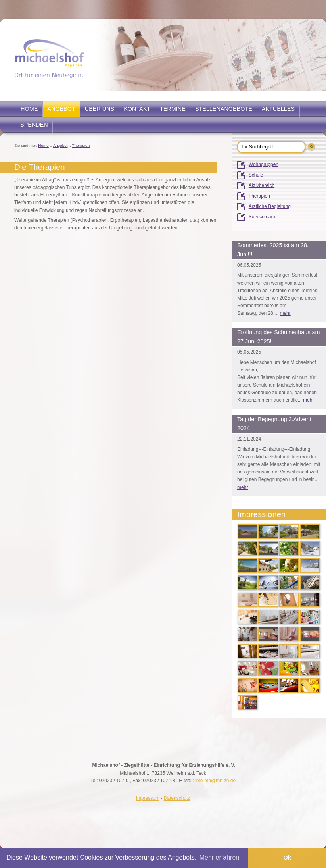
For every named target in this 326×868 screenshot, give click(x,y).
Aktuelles (278, 109)
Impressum (148, 798)
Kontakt (137, 109)
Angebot (61, 109)
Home (29, 109)
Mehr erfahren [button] (220, 857)
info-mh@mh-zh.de (215, 781)
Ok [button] (287, 858)
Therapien (81, 145)
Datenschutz (177, 798)
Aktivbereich (262, 185)
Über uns (100, 109)
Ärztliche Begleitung (270, 206)
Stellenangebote (224, 109)
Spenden (34, 125)
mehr (285, 313)
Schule (256, 175)
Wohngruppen (264, 164)
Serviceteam (262, 217)
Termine (173, 109)
